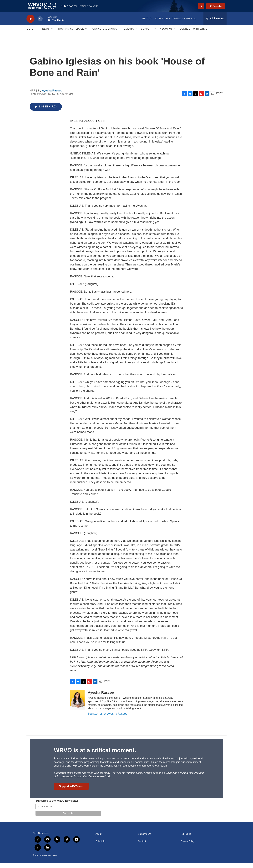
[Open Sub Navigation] (38, 34)
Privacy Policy (188, 846)
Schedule (100, 846)
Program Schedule (70, 34)
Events (129, 34)
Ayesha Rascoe (52, 95)
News (46, 34)
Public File (186, 839)
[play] (30, 24)
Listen (31, 34)
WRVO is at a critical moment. (95, 755)
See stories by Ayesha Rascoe (108, 718)
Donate (218, 8)
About (99, 839)
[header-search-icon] (202, 9)
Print (219, 98)
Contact (142, 846)
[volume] (40, 24)
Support (147, 34)
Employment (144, 839)
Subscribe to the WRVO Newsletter (57, 805)
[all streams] (215, 23)
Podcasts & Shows (104, 34)
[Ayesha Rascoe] (77, 705)
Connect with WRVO (194, 34)
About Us (166, 34)
